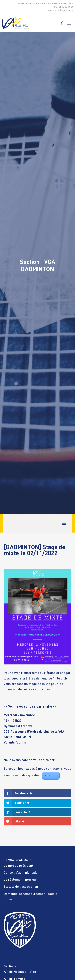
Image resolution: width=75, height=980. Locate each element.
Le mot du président (18, 866)
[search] (62, 23)
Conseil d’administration (22, 873)
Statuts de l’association (21, 887)
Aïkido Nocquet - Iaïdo (20, 972)
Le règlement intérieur (20, 880)
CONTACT (51, 776)
